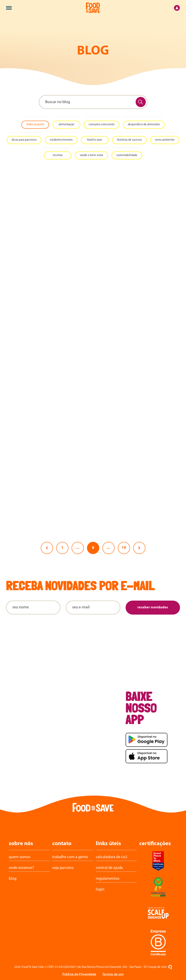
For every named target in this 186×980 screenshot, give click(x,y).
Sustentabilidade (127, 155)
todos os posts (35, 125)
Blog (13, 879)
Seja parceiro (63, 868)
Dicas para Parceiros (24, 140)
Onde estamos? (21, 868)
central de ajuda (109, 868)
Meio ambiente (165, 140)
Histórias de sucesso (129, 140)
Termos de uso (113, 974)
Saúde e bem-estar (91, 155)
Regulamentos (108, 879)
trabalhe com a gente (70, 857)
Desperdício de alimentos (144, 125)
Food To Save (95, 140)
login (100, 889)
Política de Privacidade (79, 974)
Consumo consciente (102, 125)
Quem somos (20, 857)
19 (124, 548)
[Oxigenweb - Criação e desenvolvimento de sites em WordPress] (170, 967)
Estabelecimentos (61, 140)
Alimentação (66, 125)
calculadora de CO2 (111, 857)
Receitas (58, 155)
